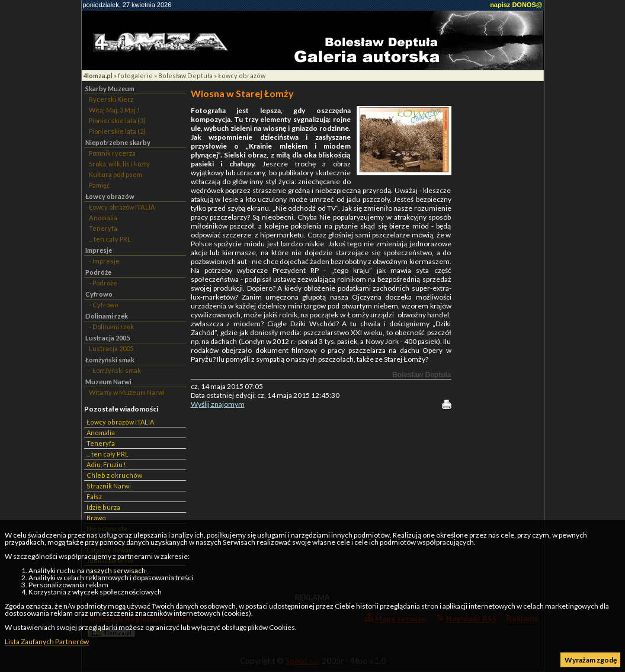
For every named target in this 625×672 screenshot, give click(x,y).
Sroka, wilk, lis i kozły (119, 164)
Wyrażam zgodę (591, 660)
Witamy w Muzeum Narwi (127, 392)
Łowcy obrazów (242, 75)
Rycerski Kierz (111, 99)
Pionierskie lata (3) (117, 120)
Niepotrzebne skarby (118, 142)
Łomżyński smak (110, 360)
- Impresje (104, 261)
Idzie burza (103, 507)
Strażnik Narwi (109, 486)
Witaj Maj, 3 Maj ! (114, 110)
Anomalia (103, 218)
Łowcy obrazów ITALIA (122, 207)
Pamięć (99, 185)
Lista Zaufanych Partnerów (47, 642)
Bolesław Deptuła (185, 75)
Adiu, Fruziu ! (106, 464)
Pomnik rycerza (112, 153)
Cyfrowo (99, 294)
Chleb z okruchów (114, 475)
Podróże (98, 272)
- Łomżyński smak (115, 370)
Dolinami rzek (107, 316)
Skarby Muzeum (110, 89)
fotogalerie (135, 75)
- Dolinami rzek (111, 327)
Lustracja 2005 (108, 338)
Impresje (99, 250)
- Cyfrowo (103, 305)
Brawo (96, 518)
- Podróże (103, 283)
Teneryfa (103, 228)
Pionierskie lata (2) (117, 131)
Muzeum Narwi (108, 382)
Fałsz (94, 496)
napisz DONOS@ (516, 5)
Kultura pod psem (116, 174)
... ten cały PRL (110, 239)
